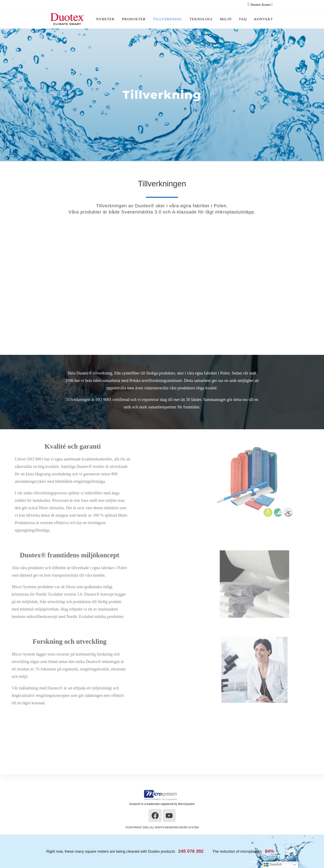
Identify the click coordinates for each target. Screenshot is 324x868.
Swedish (273, 865)
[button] (318, 748)
